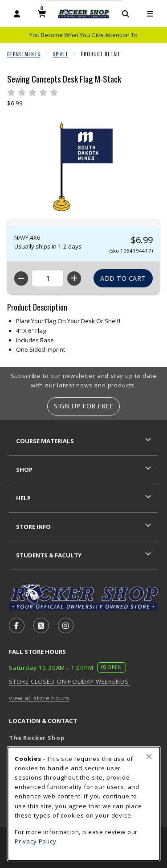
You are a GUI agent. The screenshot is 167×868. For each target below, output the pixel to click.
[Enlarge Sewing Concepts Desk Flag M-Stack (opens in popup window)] (84, 167)
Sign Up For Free (83, 406)
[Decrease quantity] (21, 278)
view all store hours (39, 698)
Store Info (33, 527)
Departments (24, 54)
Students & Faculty (49, 555)
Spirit (61, 54)
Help (23, 498)
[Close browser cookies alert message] (149, 756)
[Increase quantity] (74, 278)
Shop (24, 469)
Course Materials (45, 441)
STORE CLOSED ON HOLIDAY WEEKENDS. (69, 681)
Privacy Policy (36, 841)
